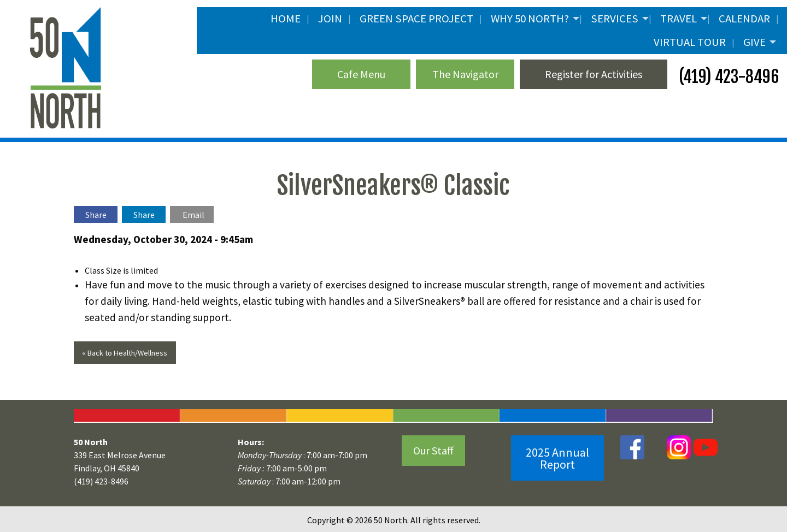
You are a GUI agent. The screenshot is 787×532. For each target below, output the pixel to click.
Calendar (744, 19)
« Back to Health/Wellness (125, 353)
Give (754, 42)
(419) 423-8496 (727, 77)
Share (96, 215)
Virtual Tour (690, 42)
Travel (679, 19)
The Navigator (465, 74)
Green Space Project (416, 19)
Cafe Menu (361, 74)
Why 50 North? (530, 19)
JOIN (330, 19)
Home (286, 19)
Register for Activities (594, 74)
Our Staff (433, 450)
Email (193, 215)
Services (615, 19)
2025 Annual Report (557, 458)
